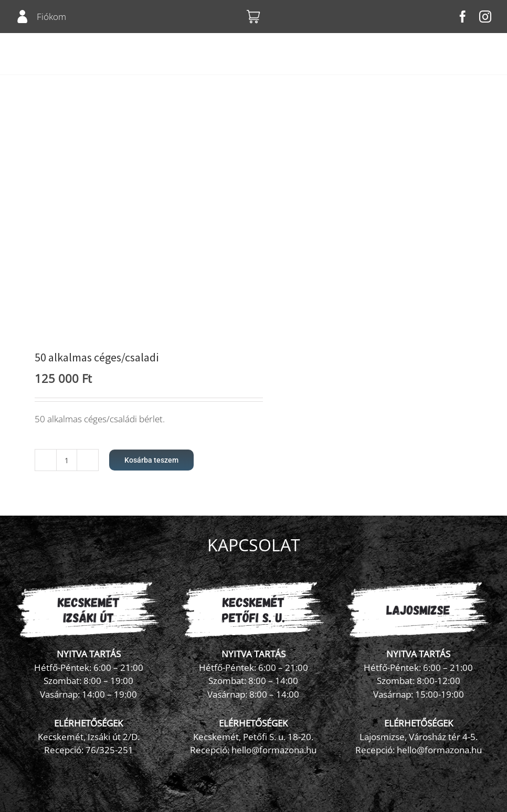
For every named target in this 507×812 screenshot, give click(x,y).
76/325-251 (109, 750)
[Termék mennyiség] (67, 460)
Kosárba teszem (151, 460)
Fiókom (51, 17)
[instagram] (485, 17)
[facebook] (463, 17)
